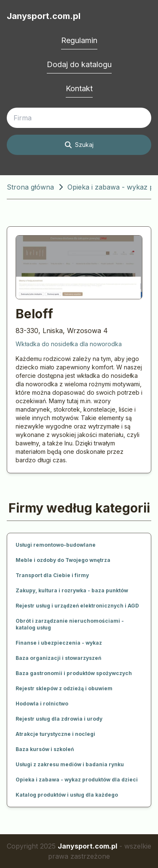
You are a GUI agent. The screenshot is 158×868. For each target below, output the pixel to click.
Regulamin (79, 40)
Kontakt (79, 88)
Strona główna (30, 187)
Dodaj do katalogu (79, 64)
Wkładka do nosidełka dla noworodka (69, 344)
